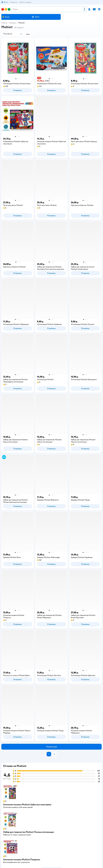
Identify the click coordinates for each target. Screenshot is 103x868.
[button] (36, 17)
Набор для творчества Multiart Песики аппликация (28, 832)
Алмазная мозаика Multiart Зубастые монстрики (27, 805)
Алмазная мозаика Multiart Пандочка (22, 859)
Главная (4, 23)
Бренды (13, 23)
